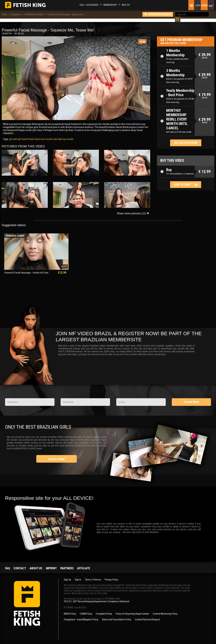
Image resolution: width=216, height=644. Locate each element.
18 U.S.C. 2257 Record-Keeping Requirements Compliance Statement (97, 598)
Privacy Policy (111, 576)
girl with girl (15, 136)
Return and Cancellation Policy (117, 616)
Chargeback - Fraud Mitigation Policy (81, 616)
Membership (110, 5)
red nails (57, 136)
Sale (82, 5)
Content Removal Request (147, 616)
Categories (92, 5)
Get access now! (186, 139)
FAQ (8, 565)
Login (204, 5)
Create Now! (191, 398)
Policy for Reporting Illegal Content (132, 610)
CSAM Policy (86, 610)
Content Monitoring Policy (165, 610)
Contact (20, 565)
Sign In (78, 576)
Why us (126, 5)
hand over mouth (43, 136)
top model (68, 136)
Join (197, 5)
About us (36, 565)
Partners (67, 565)
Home (4, 15)
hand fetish (27, 136)
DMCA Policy (70, 610)
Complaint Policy (104, 610)
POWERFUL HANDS (34, 15)
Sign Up (67, 576)
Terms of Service (93, 576)
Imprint (51, 565)
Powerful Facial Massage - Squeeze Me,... (66, 15)
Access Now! (57, 456)
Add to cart (183, 181)
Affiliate (84, 565)
